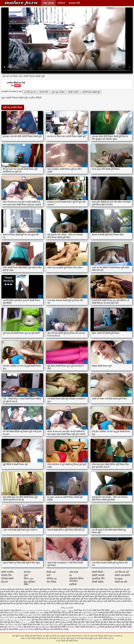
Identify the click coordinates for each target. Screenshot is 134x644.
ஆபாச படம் (25, 622)
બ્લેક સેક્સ (40, 613)
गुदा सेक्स (3, 615)
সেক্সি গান (11, 627)
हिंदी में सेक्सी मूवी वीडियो (112, 622)
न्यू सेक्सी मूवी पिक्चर (26, 592)
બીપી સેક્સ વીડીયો (84, 625)
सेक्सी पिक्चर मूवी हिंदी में (15, 604)
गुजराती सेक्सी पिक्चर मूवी (9, 592)
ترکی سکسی (115, 610)
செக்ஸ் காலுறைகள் (94, 620)
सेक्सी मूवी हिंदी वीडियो (106, 613)
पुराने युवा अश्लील (58, 92)
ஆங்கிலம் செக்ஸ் (86, 617)
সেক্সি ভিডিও (37, 615)
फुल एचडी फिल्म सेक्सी (54, 592)
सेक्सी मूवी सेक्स (108, 625)
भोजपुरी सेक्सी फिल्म (62, 615)
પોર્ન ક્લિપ (72, 627)
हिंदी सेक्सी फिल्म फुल (31, 627)
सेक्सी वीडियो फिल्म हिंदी (32, 625)
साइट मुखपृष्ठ (48, 3)
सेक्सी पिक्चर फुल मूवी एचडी (28, 601)
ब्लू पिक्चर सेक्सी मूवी (109, 594)
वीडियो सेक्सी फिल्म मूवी (111, 620)
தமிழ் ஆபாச (66, 620)
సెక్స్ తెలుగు (63, 622)
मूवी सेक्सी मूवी (97, 625)
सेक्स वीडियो (22, 617)
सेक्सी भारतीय (73, 92)
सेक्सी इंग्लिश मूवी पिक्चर (80, 599)
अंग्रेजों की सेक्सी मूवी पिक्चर (42, 589)
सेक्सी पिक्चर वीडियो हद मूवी (74, 604)
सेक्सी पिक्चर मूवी (63, 601)
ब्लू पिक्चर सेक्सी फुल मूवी (92, 594)
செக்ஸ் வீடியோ (44, 610)
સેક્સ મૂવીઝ (59, 625)
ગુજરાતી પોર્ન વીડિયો (26, 629)
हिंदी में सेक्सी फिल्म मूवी (84, 627)
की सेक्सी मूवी (77, 613)
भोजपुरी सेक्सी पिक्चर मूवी (42, 597)
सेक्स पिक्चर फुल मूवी (48, 599)
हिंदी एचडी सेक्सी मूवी (101, 617)
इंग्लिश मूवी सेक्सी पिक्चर (100, 589)
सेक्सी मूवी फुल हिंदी (52, 622)
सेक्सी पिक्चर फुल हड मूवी (48, 601)
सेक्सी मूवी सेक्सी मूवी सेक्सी (36, 617)
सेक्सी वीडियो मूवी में (38, 622)
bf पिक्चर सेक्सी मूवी (7, 589)
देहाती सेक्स (78, 610)
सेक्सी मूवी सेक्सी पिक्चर (21, 3)
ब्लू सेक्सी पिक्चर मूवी (25, 597)
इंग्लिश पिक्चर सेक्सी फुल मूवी (63, 589)
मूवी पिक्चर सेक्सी (57, 597)
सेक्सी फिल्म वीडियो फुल (55, 617)
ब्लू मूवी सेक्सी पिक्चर (124, 594)
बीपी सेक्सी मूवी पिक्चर (59, 594)
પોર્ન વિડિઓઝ (44, 627)
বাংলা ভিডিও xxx (11, 617)
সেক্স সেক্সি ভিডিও (47, 625)
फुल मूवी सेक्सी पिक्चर (104, 592)
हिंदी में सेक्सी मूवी (96, 615)
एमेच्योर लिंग (44, 92)
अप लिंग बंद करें (30, 92)
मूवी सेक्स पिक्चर (38, 620)
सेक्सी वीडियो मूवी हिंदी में (77, 622)
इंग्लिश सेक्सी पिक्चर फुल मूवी (119, 589)
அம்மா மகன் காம (29, 610)
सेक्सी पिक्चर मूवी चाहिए (78, 601)
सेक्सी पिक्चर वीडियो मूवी (55, 604)
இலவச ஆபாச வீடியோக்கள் (19, 620)
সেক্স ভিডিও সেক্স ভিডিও (14, 625)
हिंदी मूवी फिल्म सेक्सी (12, 622)
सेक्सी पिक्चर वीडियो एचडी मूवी (35, 604)
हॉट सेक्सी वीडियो (12, 629)
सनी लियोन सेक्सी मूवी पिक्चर (30, 599)
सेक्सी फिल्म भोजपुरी (61, 629)
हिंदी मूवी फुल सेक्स (108, 615)
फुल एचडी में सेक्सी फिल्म (71, 592)
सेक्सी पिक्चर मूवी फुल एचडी (97, 601)
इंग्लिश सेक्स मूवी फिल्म (52, 620)
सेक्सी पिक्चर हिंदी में (79, 620)
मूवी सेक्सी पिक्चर (88, 597)
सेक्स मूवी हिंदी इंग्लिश (63, 599)
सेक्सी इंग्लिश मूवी (48, 615)
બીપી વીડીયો (87, 610)
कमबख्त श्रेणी (74, 3)
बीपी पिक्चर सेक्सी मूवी (43, 594)
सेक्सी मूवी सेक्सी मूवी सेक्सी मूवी (111, 627)
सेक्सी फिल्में (49, 613)
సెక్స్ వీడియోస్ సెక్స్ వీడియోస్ (11, 610)
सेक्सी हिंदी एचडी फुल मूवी (62, 613)
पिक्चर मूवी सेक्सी (40, 592)
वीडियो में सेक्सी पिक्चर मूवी (9, 599)
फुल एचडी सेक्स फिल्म (88, 592)
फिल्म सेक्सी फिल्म (127, 610)
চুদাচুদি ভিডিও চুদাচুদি (90, 613)
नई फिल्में (61, 3)
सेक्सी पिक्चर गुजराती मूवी (9, 601)
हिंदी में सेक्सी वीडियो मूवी (95, 622)
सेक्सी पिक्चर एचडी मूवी (122, 599)
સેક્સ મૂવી (28, 615)
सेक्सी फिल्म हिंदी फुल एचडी (44, 629)
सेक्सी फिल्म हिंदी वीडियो (101, 610)
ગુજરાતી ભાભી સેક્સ (71, 617)
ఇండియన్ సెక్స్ (120, 625)
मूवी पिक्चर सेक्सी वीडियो (73, 597)
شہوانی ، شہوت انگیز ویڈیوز (63, 610)
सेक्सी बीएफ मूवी (76, 615)
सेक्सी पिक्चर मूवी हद (115, 601)
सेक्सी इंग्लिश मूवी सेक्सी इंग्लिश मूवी (101, 599)
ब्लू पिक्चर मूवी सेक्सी (75, 594)
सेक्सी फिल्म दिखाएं (122, 615)
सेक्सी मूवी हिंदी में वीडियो (123, 613)
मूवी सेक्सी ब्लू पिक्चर (122, 597)
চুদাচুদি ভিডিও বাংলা (16, 613)
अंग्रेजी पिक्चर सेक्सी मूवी (91, 92)
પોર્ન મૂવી (96, 627)
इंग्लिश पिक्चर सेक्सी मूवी (82, 589)
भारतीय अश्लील (30, 613)
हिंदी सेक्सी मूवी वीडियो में (59, 627)
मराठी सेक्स (4, 613)
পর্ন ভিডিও (19, 627)
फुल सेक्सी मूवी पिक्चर (120, 592)
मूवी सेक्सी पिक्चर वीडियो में (104, 597)
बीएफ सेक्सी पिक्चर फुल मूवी (24, 594)
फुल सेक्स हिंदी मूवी (70, 625)
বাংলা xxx (85, 615)
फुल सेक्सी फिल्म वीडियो (15, 615)
